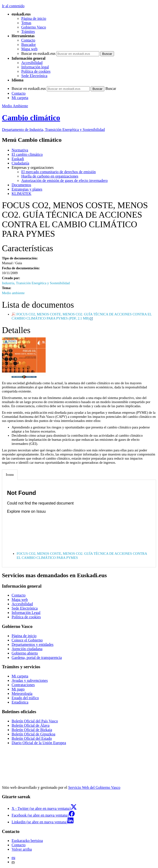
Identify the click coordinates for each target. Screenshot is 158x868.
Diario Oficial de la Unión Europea (39, 743)
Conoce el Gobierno (27, 640)
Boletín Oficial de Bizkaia (32, 730)
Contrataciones (23, 685)
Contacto (28, 40)
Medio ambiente (13, 293)
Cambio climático (31, 118)
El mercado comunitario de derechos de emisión (58, 172)
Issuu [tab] (10, 475)
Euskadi (18, 159)
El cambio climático (27, 154)
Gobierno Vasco (34, 27)
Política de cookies (36, 71)
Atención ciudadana (27, 649)
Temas (26, 23)
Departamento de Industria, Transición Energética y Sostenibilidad (53, 130)
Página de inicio (34, 18)
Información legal (35, 67)
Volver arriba (22, 849)
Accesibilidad (32, 63)
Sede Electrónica (34, 76)
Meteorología (22, 694)
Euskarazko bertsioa (27, 841)
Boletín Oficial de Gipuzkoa (33, 734)
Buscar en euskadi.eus (38, 53)
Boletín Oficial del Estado (32, 738)
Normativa (20, 150)
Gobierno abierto (25, 653)
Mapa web (29, 49)
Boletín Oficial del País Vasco (35, 721)
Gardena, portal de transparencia (37, 658)
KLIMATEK (22, 194)
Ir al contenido (13, 6)
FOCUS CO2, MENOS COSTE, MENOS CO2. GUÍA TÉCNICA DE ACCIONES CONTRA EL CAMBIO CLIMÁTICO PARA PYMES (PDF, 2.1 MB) (82, 316)
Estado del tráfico (25, 698)
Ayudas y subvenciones (30, 680)
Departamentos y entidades (32, 644)
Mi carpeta (20, 98)
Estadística (20, 702)
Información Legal (26, 613)
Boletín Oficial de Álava (31, 725)
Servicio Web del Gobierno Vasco (94, 787)
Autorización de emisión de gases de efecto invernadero (65, 181)
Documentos (21, 185)
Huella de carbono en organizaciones (50, 176)
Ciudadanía (20, 163)
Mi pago (18, 689)
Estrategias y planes (27, 189)
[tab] (10, 475)
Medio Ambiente (15, 106)
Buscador (29, 45)
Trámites (28, 32)
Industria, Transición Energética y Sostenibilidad (36, 283)
